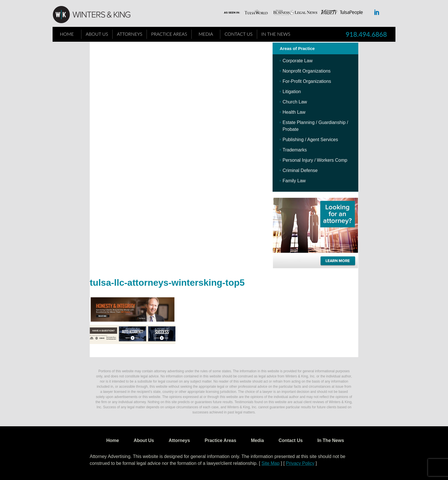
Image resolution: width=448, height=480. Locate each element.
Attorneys (130, 34)
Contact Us (239, 34)
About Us (97, 34)
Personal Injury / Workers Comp (315, 160)
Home (67, 34)
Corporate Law (298, 61)
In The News (276, 34)
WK (96, 15)
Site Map (270, 463)
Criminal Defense (300, 170)
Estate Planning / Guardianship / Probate (315, 126)
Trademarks (295, 150)
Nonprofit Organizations (307, 71)
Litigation (292, 92)
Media (206, 34)
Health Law (294, 112)
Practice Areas (169, 34)
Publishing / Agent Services (310, 140)
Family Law (294, 181)
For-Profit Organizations (307, 81)
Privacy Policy (300, 463)
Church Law (295, 102)
